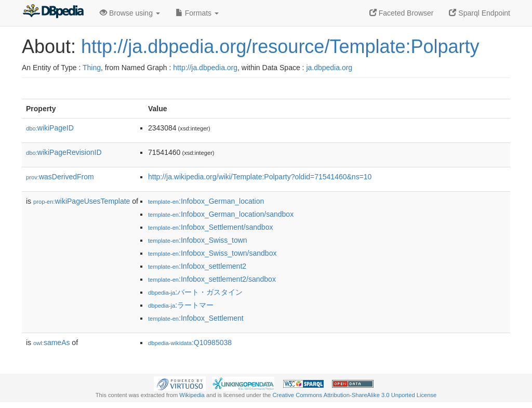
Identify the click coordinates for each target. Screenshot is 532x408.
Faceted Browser (402, 13)
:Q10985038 (190, 343)
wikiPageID (50, 128)
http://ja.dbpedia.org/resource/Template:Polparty (280, 47)
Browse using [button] (130, 13)
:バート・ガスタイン (195, 292)
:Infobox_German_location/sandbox (221, 214)
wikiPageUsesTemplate (82, 201)
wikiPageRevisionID (64, 152)
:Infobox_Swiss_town (198, 240)
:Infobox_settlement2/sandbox (212, 279)
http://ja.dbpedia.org (205, 68)
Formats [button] (197, 13)
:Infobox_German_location (206, 201)
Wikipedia (192, 395)
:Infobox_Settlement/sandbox (210, 227)
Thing (92, 68)
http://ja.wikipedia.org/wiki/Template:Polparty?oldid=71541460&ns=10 (260, 177)
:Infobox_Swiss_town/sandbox (212, 253)
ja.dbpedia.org (329, 68)
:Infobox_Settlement (196, 318)
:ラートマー (181, 305)
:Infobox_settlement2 (197, 266)
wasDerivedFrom (60, 177)
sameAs (51, 343)
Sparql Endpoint (480, 13)
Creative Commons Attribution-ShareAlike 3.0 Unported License (354, 395)
